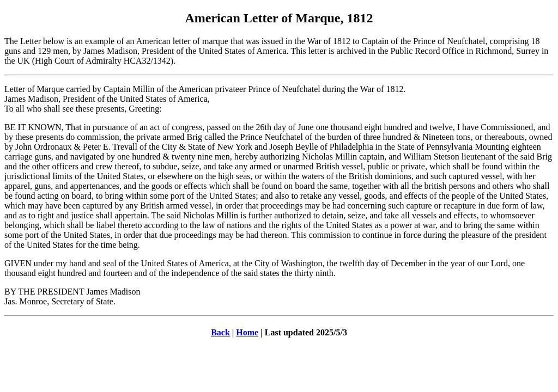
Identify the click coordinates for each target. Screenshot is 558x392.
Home (247, 332)
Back (220, 332)
